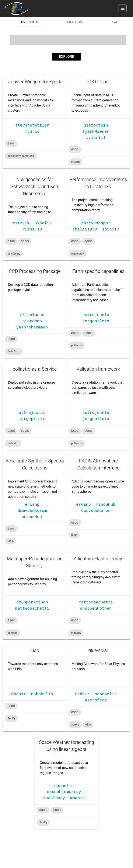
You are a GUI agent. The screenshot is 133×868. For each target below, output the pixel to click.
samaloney (54, 798)
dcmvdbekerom (32, 510)
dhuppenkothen (32, 602)
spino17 (111, 229)
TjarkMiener (96, 131)
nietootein (96, 125)
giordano (32, 321)
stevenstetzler (32, 125)
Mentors (75, 22)
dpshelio (64, 785)
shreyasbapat (96, 223)
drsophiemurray (64, 791)
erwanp (32, 504)
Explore (66, 57)
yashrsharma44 (32, 327)
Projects (30, 22)
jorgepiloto (96, 321)
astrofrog (96, 700)
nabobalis (42, 694)
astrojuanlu (96, 315)
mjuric (32, 131)
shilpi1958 (85, 229)
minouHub (32, 516)
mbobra (78, 798)
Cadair (19, 694)
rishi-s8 (32, 229)
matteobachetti (32, 608)
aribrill (96, 137)
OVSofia (43, 223)
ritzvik (21, 223)
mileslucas (32, 315)
